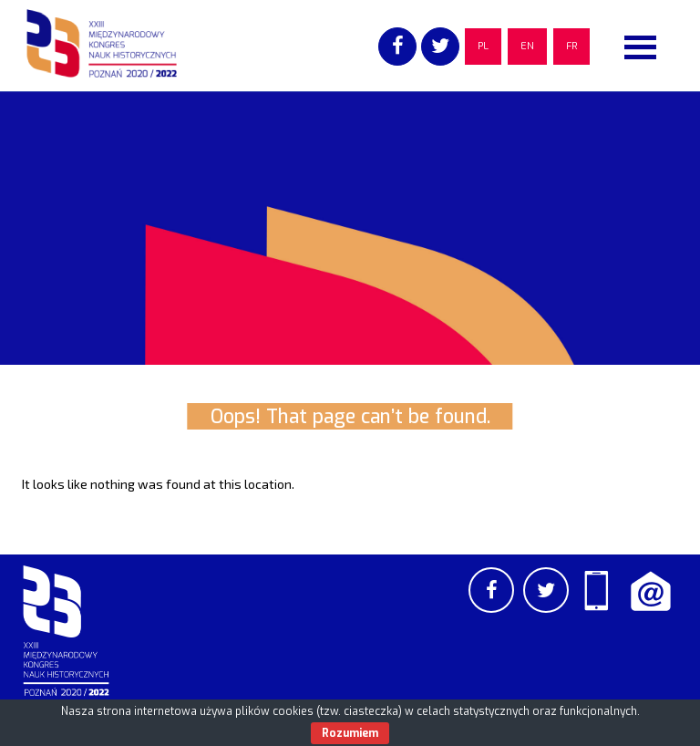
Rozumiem (350, 733)
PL (483, 46)
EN (527, 46)
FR (571, 46)
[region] (350, 228)
